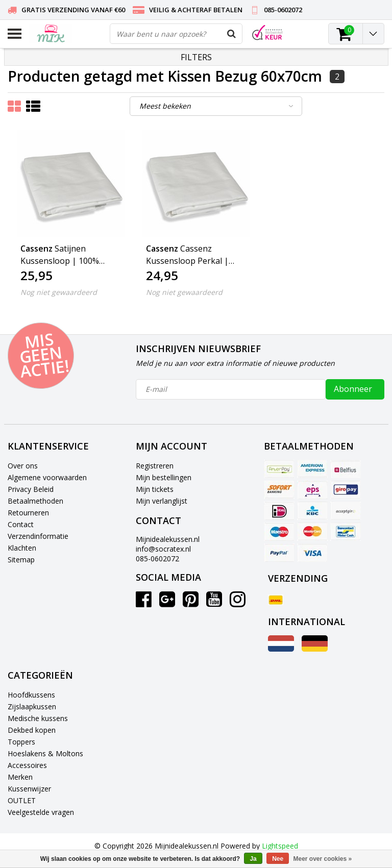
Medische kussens (38, 718)
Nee (278, 859)
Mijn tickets (155, 489)
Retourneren (28, 513)
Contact (21, 524)
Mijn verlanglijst (162, 501)
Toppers (21, 742)
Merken (20, 777)
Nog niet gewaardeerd (59, 292)
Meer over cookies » (323, 859)
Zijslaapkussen (32, 706)
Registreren (155, 466)
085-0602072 (157, 559)
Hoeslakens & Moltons (45, 753)
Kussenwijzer (29, 789)
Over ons (23, 466)
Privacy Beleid (31, 489)
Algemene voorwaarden (47, 477)
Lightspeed (280, 846)
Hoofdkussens (31, 695)
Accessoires (27, 765)
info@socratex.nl (163, 549)
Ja (253, 859)
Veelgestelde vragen (41, 812)
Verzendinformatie (38, 536)
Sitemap (21, 560)
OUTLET (22, 800)
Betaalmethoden (35, 501)
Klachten (22, 548)
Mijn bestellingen (164, 477)
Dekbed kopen (32, 730)
